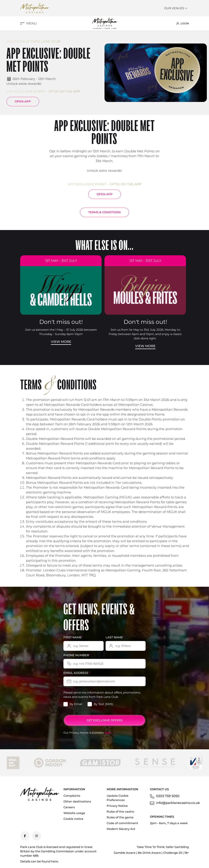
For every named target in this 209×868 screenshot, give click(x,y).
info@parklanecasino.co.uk (178, 803)
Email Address (77, 673)
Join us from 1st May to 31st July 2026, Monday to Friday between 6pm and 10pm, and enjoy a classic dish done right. (145, 334)
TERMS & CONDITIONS (104, 212)
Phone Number (77, 655)
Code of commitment (122, 823)
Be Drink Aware (149, 853)
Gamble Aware (125, 853)
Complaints (72, 796)
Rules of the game (120, 817)
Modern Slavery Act (121, 829)
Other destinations (77, 802)
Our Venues (176, 8)
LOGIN (183, 23)
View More (61, 342)
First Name (73, 637)
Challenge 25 (173, 853)
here (108, 733)
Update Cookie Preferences (118, 798)
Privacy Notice (117, 806)
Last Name (115, 637)
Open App (23, 101)
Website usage (74, 813)
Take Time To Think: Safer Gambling (163, 847)
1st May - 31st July (61, 261)
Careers (69, 807)
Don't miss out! (61, 322)
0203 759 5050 (168, 796)
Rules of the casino (120, 812)
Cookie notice (73, 819)
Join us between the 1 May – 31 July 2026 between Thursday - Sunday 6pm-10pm (61, 332)
